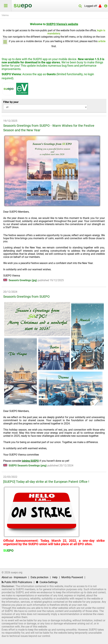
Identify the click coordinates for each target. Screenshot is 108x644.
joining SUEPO (30, 461)
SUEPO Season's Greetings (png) (25, 465)
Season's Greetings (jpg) (21, 280)
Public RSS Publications (17, 582)
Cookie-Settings (47, 582)
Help (55, 577)
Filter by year (11, 102)
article (102, 41)
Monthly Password (72, 577)
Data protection (40, 577)
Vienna (5, 15)
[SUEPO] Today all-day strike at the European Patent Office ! (46, 482)
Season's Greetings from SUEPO (26, 297)
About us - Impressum (14, 577)
